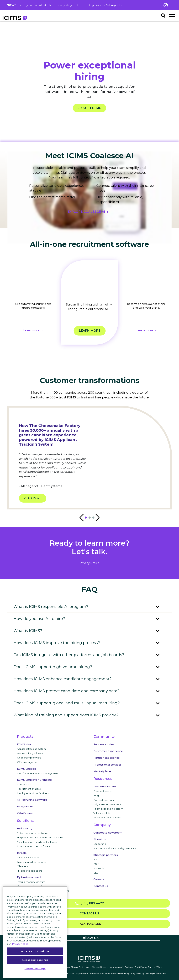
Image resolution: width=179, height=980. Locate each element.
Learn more (31, 330)
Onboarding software (29, 758)
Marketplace (102, 771)
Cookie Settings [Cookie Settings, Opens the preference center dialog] (35, 968)
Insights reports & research (108, 804)
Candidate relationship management (38, 773)
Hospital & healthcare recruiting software (40, 837)
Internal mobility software (31, 882)
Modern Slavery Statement (76, 967)
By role (22, 853)
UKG (96, 873)
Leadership (100, 844)
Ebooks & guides (103, 791)
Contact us (101, 886)
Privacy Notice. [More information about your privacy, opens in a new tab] (21, 944)
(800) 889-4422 (89, 903)
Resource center (105, 786)
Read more (33, 498)
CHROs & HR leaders (28, 857)
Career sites (24, 784)
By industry (25, 828)
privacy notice (89, 563)
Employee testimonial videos (33, 793)
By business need (29, 877)
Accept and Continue (35, 951)
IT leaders (22, 866)
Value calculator (102, 813)
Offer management (28, 762)
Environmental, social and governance (115, 848)
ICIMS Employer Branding (34, 780)
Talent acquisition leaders (31, 862)
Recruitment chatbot (29, 789)
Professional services (107, 765)
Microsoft (99, 868)
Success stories (104, 744)
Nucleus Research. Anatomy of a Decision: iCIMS (116, 967)
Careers (99, 879)
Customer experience (108, 751)
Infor (96, 864)
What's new (25, 813)
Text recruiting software (30, 753)
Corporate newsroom (108, 833)
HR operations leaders (29, 871)
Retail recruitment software (32, 833)
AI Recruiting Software (32, 800)
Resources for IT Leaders (107, 818)
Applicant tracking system (31, 749)
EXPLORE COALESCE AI (86, 212)
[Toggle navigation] (172, 15)
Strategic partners (106, 855)
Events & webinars (104, 800)
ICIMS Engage (27, 769)
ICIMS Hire (24, 744)
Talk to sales (89, 924)
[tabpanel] (33, 307)
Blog (96, 795)
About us (100, 839)
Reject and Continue (35, 960)
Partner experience (107, 758)
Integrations (25, 806)
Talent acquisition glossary (108, 809)
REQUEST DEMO (90, 108)
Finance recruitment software (34, 846)
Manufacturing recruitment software (37, 842)
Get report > (114, 5)
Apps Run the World (152, 967)
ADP (96, 860)
